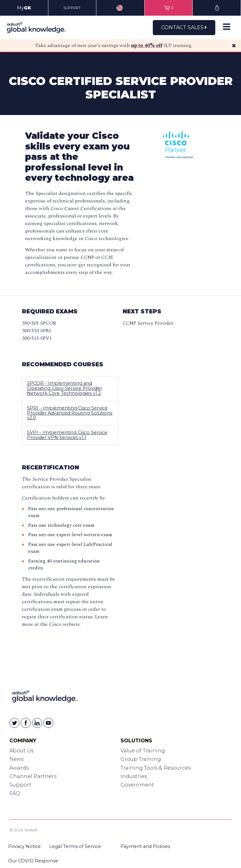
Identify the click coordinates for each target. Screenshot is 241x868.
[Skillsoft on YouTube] (48, 723)
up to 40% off (147, 45)
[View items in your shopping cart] (169, 8)
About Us (21, 751)
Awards (19, 768)
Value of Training (143, 751)
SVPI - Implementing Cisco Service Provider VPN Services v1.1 (67, 435)
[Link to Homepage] (45, 698)
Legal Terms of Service (75, 846)
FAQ (15, 793)
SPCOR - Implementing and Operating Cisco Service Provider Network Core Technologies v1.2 (64, 388)
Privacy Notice (24, 846)
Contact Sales (184, 27)
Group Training (141, 759)
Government (137, 785)
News (16, 759)
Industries (134, 776)
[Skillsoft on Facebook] (26, 723)
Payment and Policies (145, 846)
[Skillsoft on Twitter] (14, 723)
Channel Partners (33, 776)
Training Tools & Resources (155, 768)
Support (20, 785)
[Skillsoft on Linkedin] (37, 723)
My (24, 8)
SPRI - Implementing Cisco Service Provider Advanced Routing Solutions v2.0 (70, 413)
